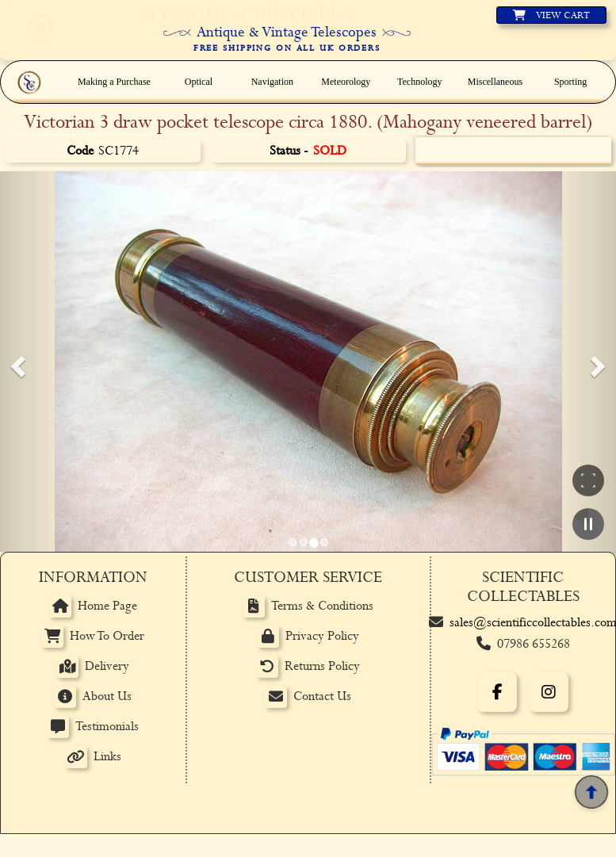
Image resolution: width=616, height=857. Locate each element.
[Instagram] (549, 692)
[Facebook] (497, 692)
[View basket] (551, 15)
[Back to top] (591, 792)
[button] (16, 362)
